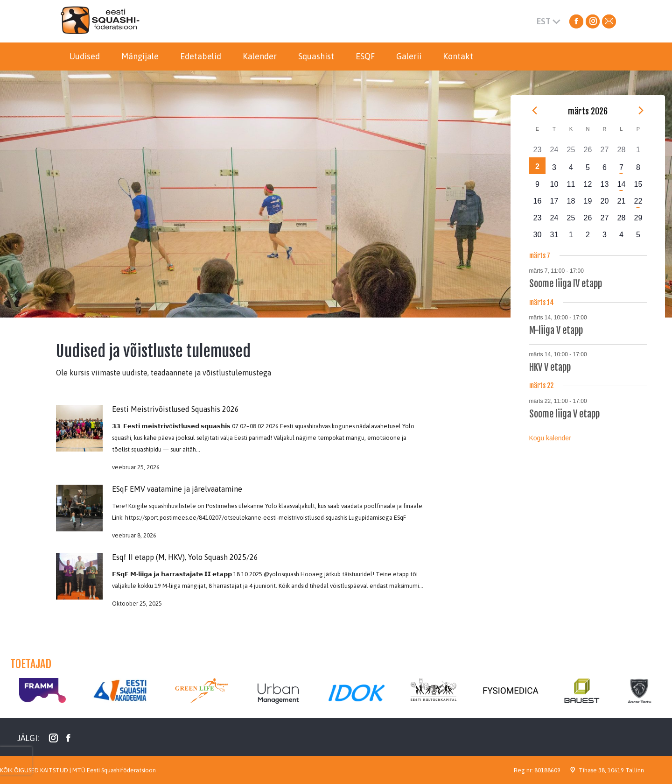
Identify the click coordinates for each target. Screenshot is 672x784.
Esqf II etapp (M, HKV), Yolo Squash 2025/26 (185, 557)
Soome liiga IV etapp (566, 284)
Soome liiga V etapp (564, 414)
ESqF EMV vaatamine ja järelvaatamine (177, 489)
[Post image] (79, 508)
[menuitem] (84, 57)
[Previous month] (535, 110)
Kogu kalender (550, 438)
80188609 (547, 770)
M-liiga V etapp (556, 330)
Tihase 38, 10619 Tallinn (611, 770)
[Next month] (641, 110)
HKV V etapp (550, 367)
